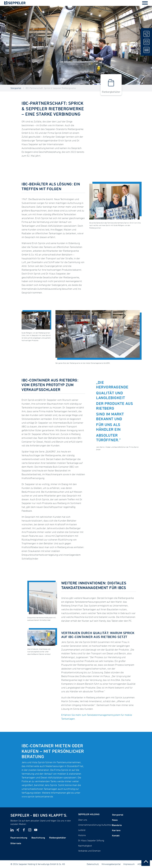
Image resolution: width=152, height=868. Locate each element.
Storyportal (16, 88)
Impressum (129, 864)
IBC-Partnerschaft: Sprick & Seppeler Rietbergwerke (51, 88)
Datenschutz (93, 864)
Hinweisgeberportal (111, 864)
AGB (140, 864)
